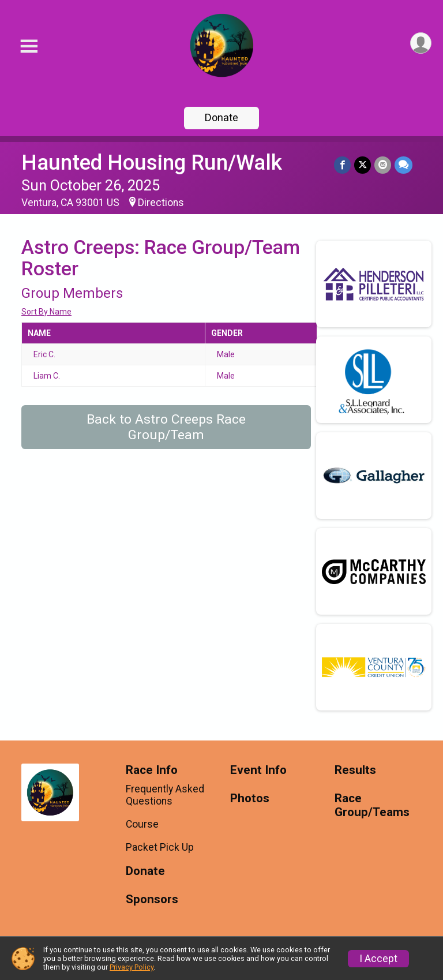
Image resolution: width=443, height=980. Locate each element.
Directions (161, 203)
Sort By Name (46, 312)
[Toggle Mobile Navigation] (29, 46)
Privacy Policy (132, 967)
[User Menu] (421, 43)
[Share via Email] (383, 165)
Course (142, 824)
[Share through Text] (403, 165)
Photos (250, 798)
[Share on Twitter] (363, 165)
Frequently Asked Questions (165, 795)
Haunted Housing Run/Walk (152, 162)
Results (355, 770)
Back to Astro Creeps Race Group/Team (166, 427)
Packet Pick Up (160, 847)
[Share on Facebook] (342, 165)
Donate (221, 117)
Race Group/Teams (372, 805)
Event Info (258, 770)
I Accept (378, 959)
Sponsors (152, 899)
